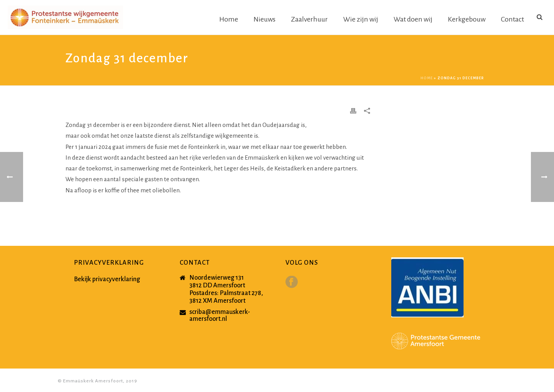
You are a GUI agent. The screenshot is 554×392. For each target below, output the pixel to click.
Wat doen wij (413, 19)
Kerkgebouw (467, 19)
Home (229, 19)
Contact (512, 19)
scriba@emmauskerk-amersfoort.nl (220, 315)
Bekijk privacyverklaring (107, 279)
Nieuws (264, 19)
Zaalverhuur (309, 19)
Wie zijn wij (361, 19)
